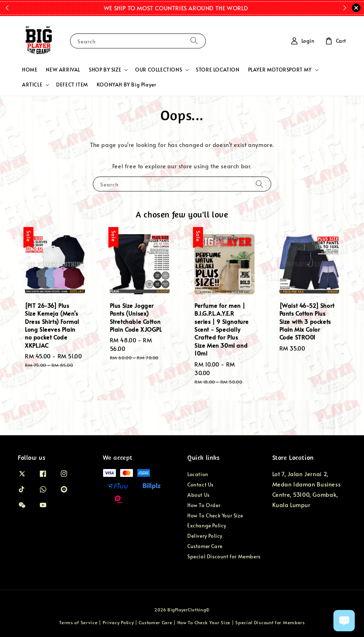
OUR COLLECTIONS (159, 70)
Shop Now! (259, 8)
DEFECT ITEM (72, 85)
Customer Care (205, 546)
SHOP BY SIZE (105, 70)
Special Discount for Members (224, 556)
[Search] (194, 41)
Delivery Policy (205, 536)
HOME (30, 70)
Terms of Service (78, 622)
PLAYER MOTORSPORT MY (280, 70)
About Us (199, 495)
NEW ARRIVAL (63, 70)
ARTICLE (32, 85)
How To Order (204, 505)
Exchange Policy (207, 525)
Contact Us (200, 485)
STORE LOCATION (218, 70)
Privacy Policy (118, 622)
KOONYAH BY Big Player (127, 85)
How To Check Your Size (215, 515)
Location (198, 474)
